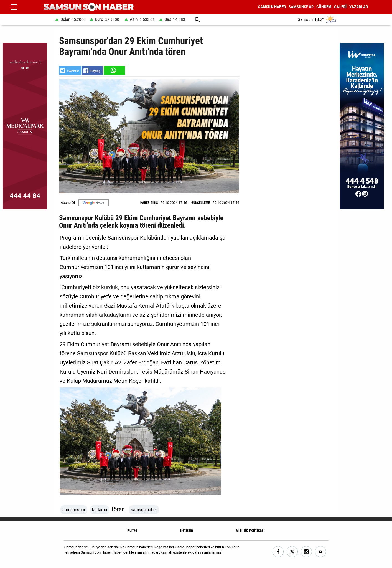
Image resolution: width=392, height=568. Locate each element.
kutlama (100, 510)
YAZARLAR (359, 7)
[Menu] (14, 7)
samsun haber (144, 510)
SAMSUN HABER (272, 7)
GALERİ (340, 7)
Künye (132, 530)
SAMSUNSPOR (301, 7)
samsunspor (74, 510)
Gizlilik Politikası (250, 530)
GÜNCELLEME (201, 203)
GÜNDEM (324, 7)
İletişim (187, 530)
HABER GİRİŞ (149, 203)
